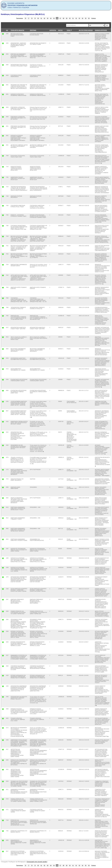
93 (79, 18)
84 (51, 18)
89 (67, 18)
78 (32, 18)
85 (54, 18)
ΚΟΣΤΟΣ (60, 30)
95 (86, 18)
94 (83, 18)
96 (89, 18)
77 (29, 18)
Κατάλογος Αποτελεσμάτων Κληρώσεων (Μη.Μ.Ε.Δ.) (23, 14)
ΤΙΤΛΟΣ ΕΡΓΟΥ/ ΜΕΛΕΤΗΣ (17, 30)
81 (41, 18)
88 (64, 18)
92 (76, 18)
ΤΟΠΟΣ (69, 30)
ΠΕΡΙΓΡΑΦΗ (33, 30)
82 (45, 18)
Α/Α (7, 30)
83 (48, 18)
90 (70, 18)
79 (35, 18)
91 (73, 18)
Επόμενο (94, 18)
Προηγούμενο (20, 18)
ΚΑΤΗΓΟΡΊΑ (53, 30)
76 (25, 18)
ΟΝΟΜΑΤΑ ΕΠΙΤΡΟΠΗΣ (101, 30)
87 (60, 18)
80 (38, 18)
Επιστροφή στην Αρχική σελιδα (37, 862)
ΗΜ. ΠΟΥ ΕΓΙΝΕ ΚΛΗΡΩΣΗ (86, 30)
